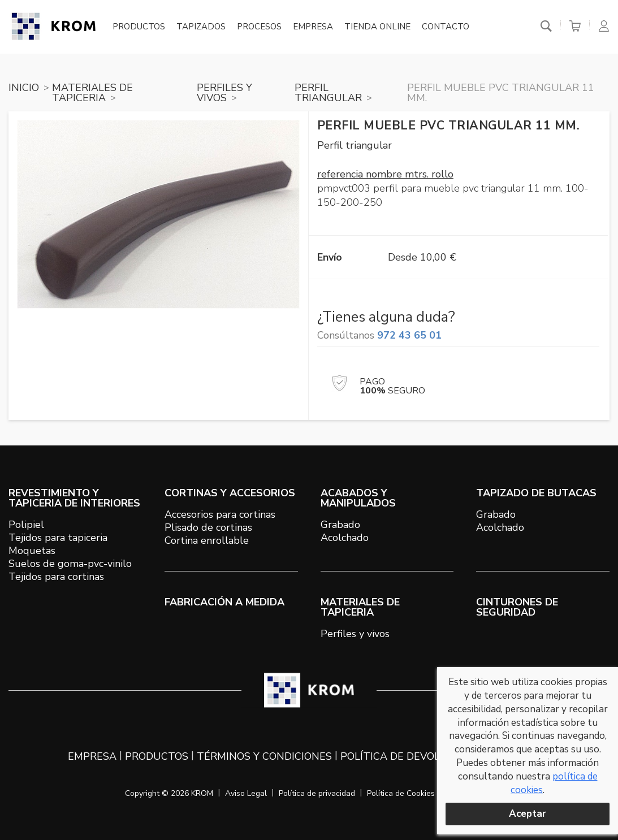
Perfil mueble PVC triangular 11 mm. (501, 93)
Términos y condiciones (264, 756)
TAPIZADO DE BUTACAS (536, 493)
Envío (330, 257)
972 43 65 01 (409, 335)
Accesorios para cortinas (220, 514)
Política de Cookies (401, 793)
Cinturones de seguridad (517, 607)
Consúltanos (379, 335)
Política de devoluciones (413, 756)
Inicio (24, 88)
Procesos (259, 27)
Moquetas (32, 551)
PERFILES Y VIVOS (224, 93)
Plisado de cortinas (208, 527)
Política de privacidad (317, 793)
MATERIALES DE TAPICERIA (92, 93)
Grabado (340, 525)
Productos (139, 27)
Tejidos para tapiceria (58, 538)
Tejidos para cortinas (56, 577)
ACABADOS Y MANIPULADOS (358, 498)
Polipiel (26, 525)
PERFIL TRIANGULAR (328, 93)
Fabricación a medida (224, 602)
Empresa (313, 27)
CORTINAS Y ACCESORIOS (230, 493)
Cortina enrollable (207, 540)
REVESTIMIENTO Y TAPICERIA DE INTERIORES (74, 498)
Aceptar (528, 814)
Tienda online (377, 27)
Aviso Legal (246, 793)
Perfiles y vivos (355, 634)
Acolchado (345, 538)
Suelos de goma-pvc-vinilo (70, 564)
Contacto (446, 27)
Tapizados (201, 27)
